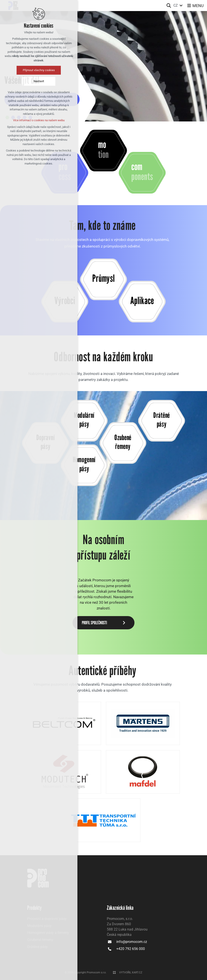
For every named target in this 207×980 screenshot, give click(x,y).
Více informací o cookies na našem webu (38, 120)
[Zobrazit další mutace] (181, 6)
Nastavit (38, 81)
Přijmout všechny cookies (38, 70)
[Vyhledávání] (169, 6)
